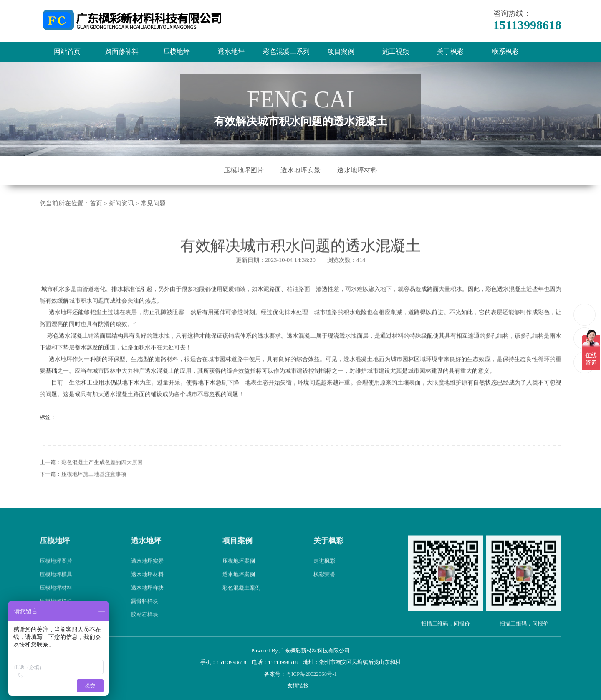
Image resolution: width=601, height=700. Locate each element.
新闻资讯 (121, 203)
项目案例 (341, 52)
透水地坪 (231, 52)
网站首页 (67, 52)
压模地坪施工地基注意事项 (94, 489)
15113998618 (585, 314)
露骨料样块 (145, 616)
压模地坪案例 (239, 576)
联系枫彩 (505, 52)
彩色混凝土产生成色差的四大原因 (102, 477)
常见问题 (153, 203)
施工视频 (396, 52)
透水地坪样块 (147, 603)
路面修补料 (122, 52)
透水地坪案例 (239, 590)
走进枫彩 (324, 576)
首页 (96, 203)
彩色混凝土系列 (286, 52)
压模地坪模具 (56, 590)
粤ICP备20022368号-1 (311, 674)
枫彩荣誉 (324, 590)
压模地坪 (177, 52)
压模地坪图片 (244, 170)
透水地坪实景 (300, 170)
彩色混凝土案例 (241, 603)
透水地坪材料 (357, 170)
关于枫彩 (450, 52)
